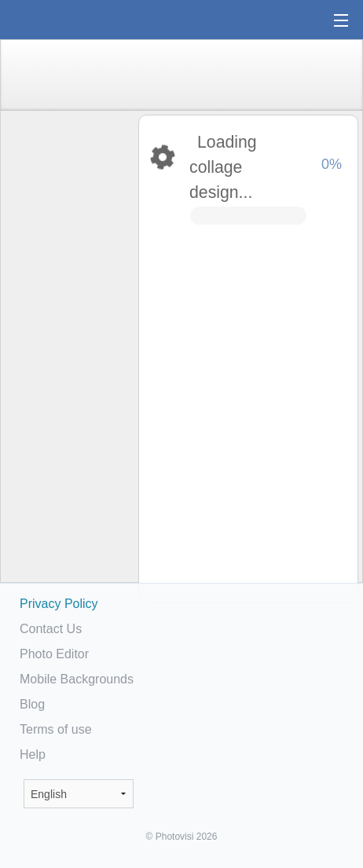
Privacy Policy (59, 604)
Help (33, 754)
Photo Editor (54, 654)
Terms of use (56, 729)
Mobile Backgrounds (77, 679)
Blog (32, 704)
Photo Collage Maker (62, 20)
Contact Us (51, 629)
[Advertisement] (68, 358)
